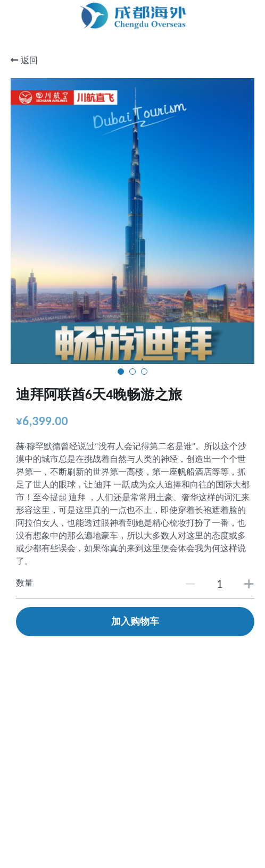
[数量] (220, 584)
